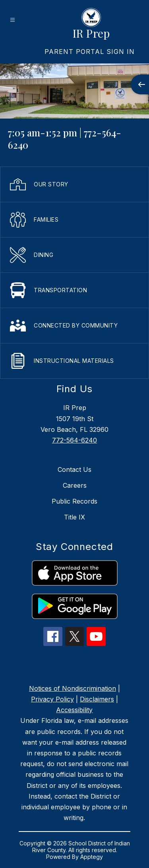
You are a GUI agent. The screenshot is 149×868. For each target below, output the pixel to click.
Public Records (74, 501)
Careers (75, 485)
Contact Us (74, 469)
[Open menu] (13, 20)
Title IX (74, 517)
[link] (90, 52)
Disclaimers (97, 699)
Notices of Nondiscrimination (73, 688)
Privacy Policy (52, 699)
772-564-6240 (74, 440)
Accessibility (74, 710)
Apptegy (92, 857)
